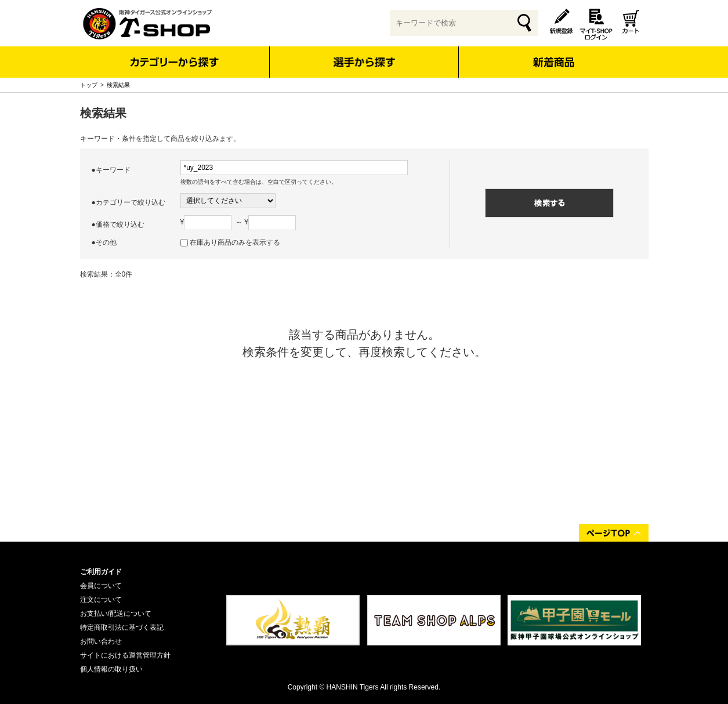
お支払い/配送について (116, 614)
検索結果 (118, 85)
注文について (101, 600)
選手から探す (364, 62)
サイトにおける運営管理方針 (125, 655)
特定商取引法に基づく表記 (122, 627)
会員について (101, 586)
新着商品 (554, 54)
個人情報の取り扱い (111, 669)
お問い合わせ (101, 641)
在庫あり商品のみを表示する (235, 242)
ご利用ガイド (101, 572)
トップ (89, 85)
